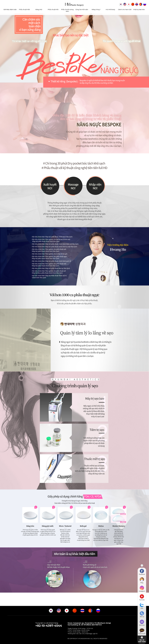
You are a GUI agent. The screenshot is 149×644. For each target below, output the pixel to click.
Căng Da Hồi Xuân (82, 9)
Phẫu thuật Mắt (24, 9)
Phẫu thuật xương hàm (67, 10)
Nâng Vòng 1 (96, 9)
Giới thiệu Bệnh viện (10, 9)
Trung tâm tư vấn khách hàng (49, 625)
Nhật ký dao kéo (139, 9)
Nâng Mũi (39, 9)
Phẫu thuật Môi (53, 9)
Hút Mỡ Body (110, 9)
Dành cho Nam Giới (125, 9)
